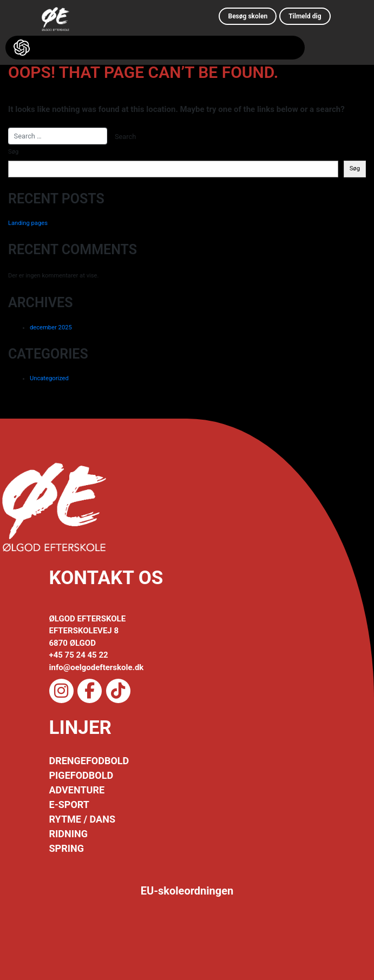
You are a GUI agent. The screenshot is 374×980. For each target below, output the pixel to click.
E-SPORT (69, 804)
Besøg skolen (248, 16)
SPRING (67, 848)
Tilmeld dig (305, 16)
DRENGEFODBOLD (89, 761)
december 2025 (51, 327)
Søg (13, 152)
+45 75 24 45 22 (79, 655)
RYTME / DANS (82, 819)
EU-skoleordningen (187, 891)
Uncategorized (49, 378)
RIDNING (68, 834)
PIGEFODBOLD (81, 775)
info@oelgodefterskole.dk (97, 667)
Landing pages (28, 223)
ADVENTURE (77, 790)
